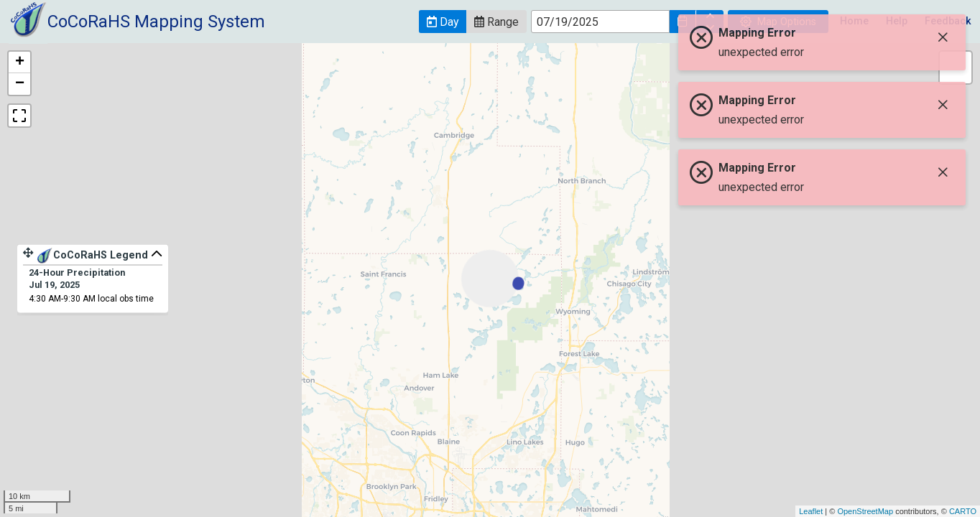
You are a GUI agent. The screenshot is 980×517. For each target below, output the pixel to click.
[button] (443, 22)
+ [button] (20, 62)
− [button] (20, 84)
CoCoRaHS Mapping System (156, 22)
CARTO (963, 511)
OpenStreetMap (865, 511)
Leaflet (811, 511)
